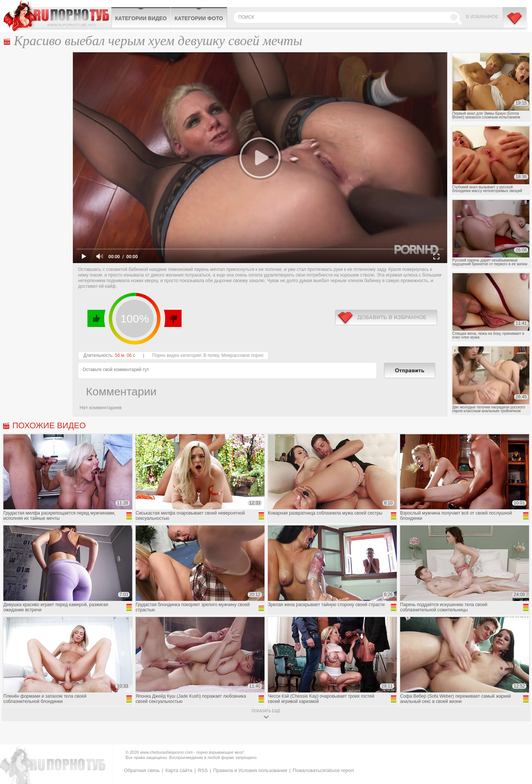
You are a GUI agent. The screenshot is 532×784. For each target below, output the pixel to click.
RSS (203, 770)
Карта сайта (179, 770)
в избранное (386, 317)
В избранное (482, 17)
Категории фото (199, 18)
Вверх (518, 736)
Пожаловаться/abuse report (323, 770)
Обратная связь (142, 770)
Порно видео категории (177, 355)
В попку (211, 355)
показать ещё (266, 711)
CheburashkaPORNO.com (57, 16)
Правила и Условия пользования (250, 770)
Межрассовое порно (242, 355)
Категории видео (141, 18)
